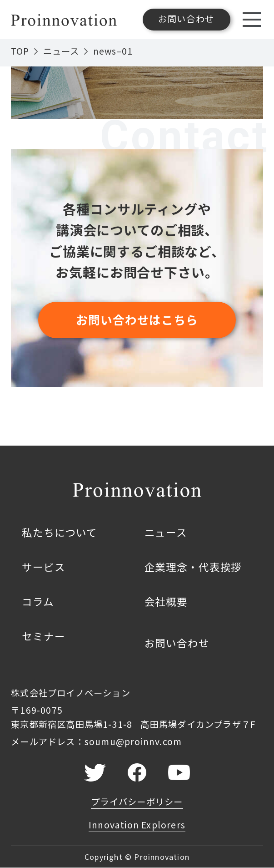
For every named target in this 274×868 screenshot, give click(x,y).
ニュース (61, 51)
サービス (43, 567)
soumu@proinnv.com (133, 741)
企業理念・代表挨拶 (193, 567)
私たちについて (60, 532)
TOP (20, 51)
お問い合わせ (177, 643)
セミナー (43, 636)
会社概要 (166, 601)
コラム (38, 601)
